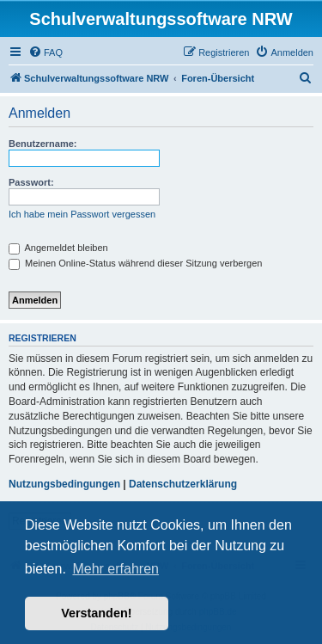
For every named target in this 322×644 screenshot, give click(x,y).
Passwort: (31, 182)
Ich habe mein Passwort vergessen (82, 214)
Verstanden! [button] (96, 613)
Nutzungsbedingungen (64, 484)
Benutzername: (43, 144)
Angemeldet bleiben (58, 248)
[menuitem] (46, 52)
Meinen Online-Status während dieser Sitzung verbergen (135, 263)
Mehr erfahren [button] (115, 569)
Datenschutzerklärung (183, 484)
